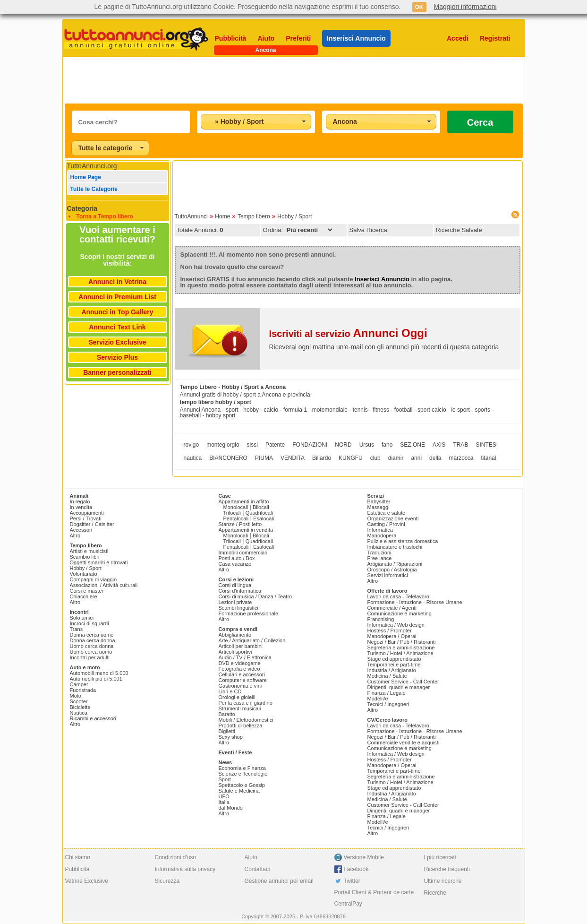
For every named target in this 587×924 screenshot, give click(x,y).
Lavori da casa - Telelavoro (398, 596)
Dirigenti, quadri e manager (399, 687)
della (435, 458)
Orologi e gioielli (237, 697)
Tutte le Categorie (94, 189)
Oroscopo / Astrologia (392, 570)
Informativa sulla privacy (185, 869)
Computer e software (243, 680)
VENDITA (293, 458)
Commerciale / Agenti (392, 608)
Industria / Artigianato (392, 670)
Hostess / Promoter (390, 630)
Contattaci (257, 869)
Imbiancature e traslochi (395, 547)
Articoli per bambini (241, 646)
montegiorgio (223, 445)
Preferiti (298, 38)
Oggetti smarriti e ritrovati (99, 562)
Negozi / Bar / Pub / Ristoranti (402, 642)
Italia (224, 802)
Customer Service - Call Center (403, 682)
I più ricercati (440, 857)
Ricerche (435, 893)
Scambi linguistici (238, 608)
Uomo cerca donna (92, 646)
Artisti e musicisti (89, 551)
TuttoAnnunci (191, 216)
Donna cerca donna (93, 640)
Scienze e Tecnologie (243, 774)
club (375, 458)
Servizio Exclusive (117, 342)
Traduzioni (379, 553)
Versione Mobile (364, 857)
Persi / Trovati (86, 518)
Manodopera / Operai (392, 636)
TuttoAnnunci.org (92, 166)
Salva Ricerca (368, 230)
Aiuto (266, 38)
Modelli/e (378, 699)
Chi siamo (78, 857)
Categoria (82, 208)
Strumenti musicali (240, 708)
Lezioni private (235, 602)
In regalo (80, 501)
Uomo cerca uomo (91, 652)
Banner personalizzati (117, 372)
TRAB (460, 445)
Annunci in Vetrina (117, 282)
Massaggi (379, 507)
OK (419, 7)
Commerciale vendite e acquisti (404, 743)
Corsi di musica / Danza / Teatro (255, 596)
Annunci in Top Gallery (117, 312)
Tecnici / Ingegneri (388, 704)
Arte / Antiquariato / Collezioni (253, 640)
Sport (225, 779)
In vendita (81, 507)
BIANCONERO (228, 458)
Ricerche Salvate (459, 230)
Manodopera (382, 535)
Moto (76, 696)
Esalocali (264, 518)
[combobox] (256, 122)
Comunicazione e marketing (400, 613)
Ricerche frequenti (447, 869)
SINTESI (487, 445)
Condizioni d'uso (176, 857)
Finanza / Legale (387, 693)
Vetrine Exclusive (87, 881)
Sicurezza (167, 881)
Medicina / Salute (387, 676)
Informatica (380, 530)
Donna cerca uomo (92, 635)
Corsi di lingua (235, 585)
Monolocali (236, 507)
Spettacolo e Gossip (242, 785)
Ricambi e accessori (93, 718)
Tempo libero (254, 216)
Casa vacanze (235, 564)
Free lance (380, 558)
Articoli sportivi (235, 652)
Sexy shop (231, 737)
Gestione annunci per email (279, 881)
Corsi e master (87, 591)
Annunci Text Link (117, 327)
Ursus (367, 445)
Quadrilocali (259, 513)
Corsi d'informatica (240, 591)
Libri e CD (230, 691)
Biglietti (227, 731)
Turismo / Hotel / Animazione (400, 653)
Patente (275, 445)
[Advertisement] (294, 80)
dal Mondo (231, 808)
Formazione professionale (249, 613)
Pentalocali (236, 518)
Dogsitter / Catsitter (92, 524)
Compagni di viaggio (94, 579)
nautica (193, 458)
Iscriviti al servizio (348, 334)
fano (387, 445)
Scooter (79, 701)
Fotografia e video (239, 669)
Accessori (81, 530)
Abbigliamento (235, 635)
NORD (343, 445)
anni (416, 458)
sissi (252, 445)
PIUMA (264, 458)
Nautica (79, 713)
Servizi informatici (388, 575)
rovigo (191, 445)
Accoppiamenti (87, 513)
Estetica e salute (387, 513)
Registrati (495, 38)
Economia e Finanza (242, 768)
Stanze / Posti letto (240, 524)
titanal (488, 458)
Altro (75, 535)
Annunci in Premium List (117, 297)
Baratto (227, 714)
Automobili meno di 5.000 (99, 673)
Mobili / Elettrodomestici (246, 720)
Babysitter (379, 501)
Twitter (352, 881)
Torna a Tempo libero (105, 216)
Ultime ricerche (443, 881)
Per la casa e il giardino (246, 703)
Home (222, 216)
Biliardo (322, 458)
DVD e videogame (240, 663)
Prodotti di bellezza (241, 725)
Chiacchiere (84, 596)
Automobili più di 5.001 (96, 679)
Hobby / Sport (294, 216)
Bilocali (261, 507)
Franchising (381, 619)
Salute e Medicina (239, 791)
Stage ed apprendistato (394, 659)
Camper (79, 684)
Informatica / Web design (396, 625)
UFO (224, 796)
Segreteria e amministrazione (401, 648)
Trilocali (232, 513)
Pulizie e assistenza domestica (403, 541)
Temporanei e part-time (394, 665)
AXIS (439, 445)
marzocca (461, 458)
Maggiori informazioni (465, 7)
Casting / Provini (386, 524)
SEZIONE (413, 445)
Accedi (458, 38)
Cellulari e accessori (242, 674)
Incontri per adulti (90, 657)
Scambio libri (85, 557)
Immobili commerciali (243, 553)
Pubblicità (231, 38)
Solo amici (82, 618)
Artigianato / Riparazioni (395, 564)
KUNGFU (351, 458)
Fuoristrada (83, 690)
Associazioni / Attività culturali (104, 585)
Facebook (356, 869)
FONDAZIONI (310, 445)
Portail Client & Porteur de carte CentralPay (374, 898)
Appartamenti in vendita (246, 530)
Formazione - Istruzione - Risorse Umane (415, 602)
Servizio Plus (117, 357)
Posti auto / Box (237, 558)
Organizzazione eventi (393, 518)
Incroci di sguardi (89, 623)
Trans (77, 629)
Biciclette (80, 707)
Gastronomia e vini (240, 686)
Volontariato (84, 574)
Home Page (86, 177)
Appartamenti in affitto (244, 501)
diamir (396, 458)
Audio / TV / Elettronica (245, 657)
